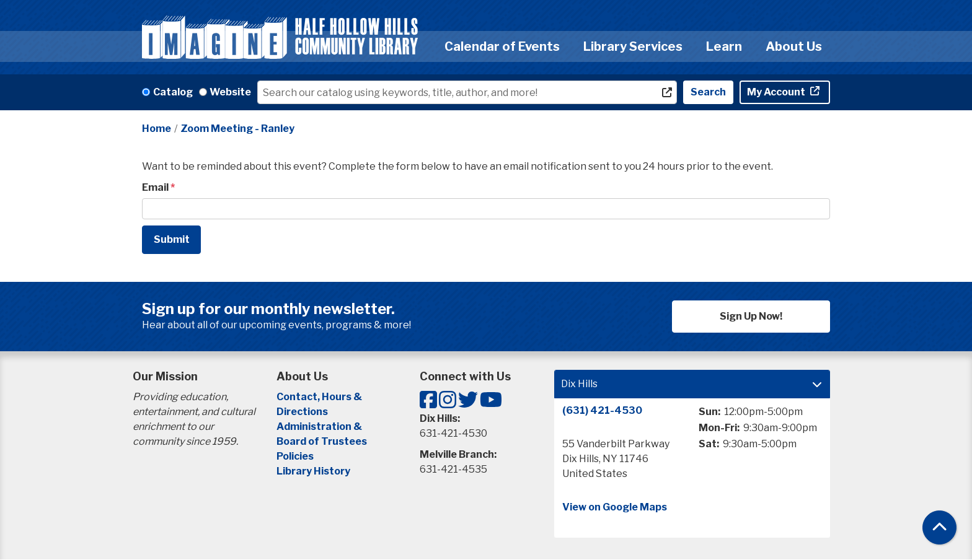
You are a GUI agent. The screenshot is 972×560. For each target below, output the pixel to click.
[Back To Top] (939, 527)
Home (157, 129)
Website (230, 92)
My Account (777, 92)
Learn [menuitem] (724, 46)
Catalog (173, 92)
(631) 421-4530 (602, 410)
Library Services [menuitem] (633, 46)
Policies (295, 456)
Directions (302, 412)
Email (155, 187)
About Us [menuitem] (794, 46)
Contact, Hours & (320, 397)
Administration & (320, 427)
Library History (313, 471)
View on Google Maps (615, 507)
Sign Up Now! (751, 316)
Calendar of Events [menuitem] (502, 46)
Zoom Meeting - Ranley (237, 129)
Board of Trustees (322, 441)
